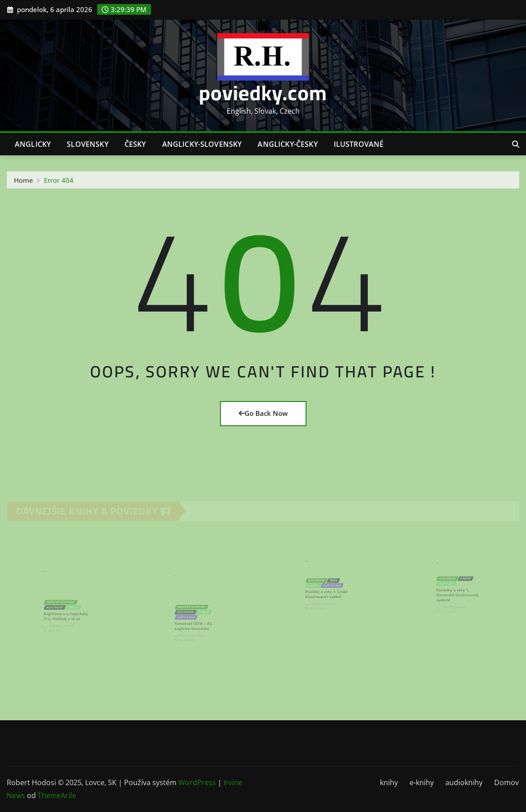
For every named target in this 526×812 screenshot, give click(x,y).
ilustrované (359, 144)
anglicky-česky (287, 144)
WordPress (197, 782)
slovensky (87, 144)
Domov (507, 782)
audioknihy (464, 782)
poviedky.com (263, 93)
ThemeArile (57, 795)
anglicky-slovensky (202, 144)
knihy (389, 782)
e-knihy (422, 782)
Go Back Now (263, 413)
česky (135, 144)
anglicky (33, 144)
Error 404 (59, 182)
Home (24, 182)
